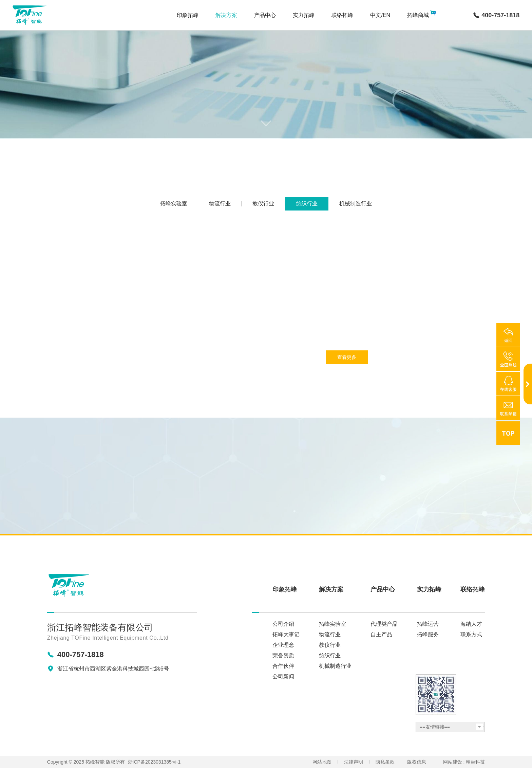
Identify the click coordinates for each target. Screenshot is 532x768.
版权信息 (417, 762)
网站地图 (322, 762)
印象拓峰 (285, 589)
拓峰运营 (428, 624)
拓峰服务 (428, 635)
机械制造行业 (335, 666)
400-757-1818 (500, 15)
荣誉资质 (283, 656)
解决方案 (331, 589)
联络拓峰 (473, 589)
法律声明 (354, 762)
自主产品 (381, 635)
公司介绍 (283, 624)
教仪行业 (330, 645)
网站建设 (453, 762)
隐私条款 (385, 762)
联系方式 (471, 635)
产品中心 (383, 589)
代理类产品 (384, 624)
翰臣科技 (475, 762)
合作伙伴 (283, 666)
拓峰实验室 (332, 624)
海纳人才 (471, 624)
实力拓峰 (429, 589)
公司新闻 (283, 677)
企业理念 (283, 645)
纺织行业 (330, 656)
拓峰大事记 (286, 635)
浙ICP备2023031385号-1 (154, 762)
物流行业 (330, 635)
